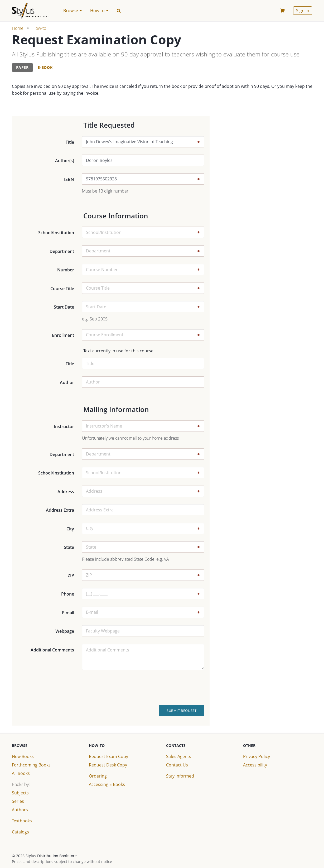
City (70, 529)
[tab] (22, 68)
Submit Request (182, 711)
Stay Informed (180, 776)
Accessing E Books (107, 784)
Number (66, 270)
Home (18, 28)
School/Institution (56, 233)
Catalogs (20, 832)
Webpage (65, 631)
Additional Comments (52, 650)
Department (62, 251)
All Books (21, 773)
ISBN (69, 179)
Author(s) (65, 161)
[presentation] (166, 688)
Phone (68, 594)
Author (67, 382)
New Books (23, 756)
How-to (39, 28)
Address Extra (60, 510)
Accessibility (255, 765)
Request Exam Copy (108, 756)
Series (18, 801)
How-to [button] (99, 11)
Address (66, 492)
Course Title (62, 289)
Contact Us (177, 765)
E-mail (68, 613)
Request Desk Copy (108, 765)
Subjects (20, 793)
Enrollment (63, 335)
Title (70, 142)
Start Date (64, 307)
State (69, 547)
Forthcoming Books (31, 765)
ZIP (71, 576)
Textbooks (22, 821)
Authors (20, 810)
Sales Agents (179, 756)
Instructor (64, 426)
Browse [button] (72, 11)
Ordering (98, 776)
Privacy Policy (257, 756)
